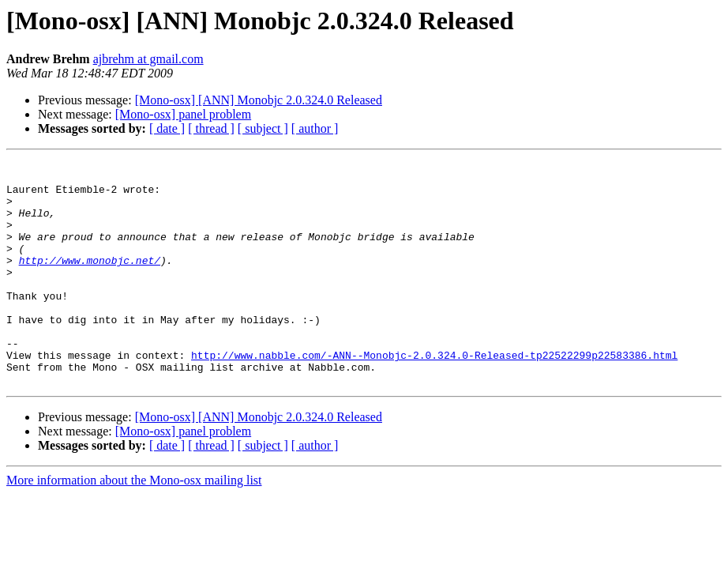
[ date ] (167, 128)
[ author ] (315, 128)
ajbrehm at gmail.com (148, 59)
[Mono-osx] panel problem (183, 114)
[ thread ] (211, 128)
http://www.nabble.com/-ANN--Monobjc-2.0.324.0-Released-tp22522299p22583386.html (434, 395)
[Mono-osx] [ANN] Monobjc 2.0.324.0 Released (259, 100)
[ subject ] (263, 128)
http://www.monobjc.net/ (90, 281)
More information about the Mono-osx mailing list (134, 525)
